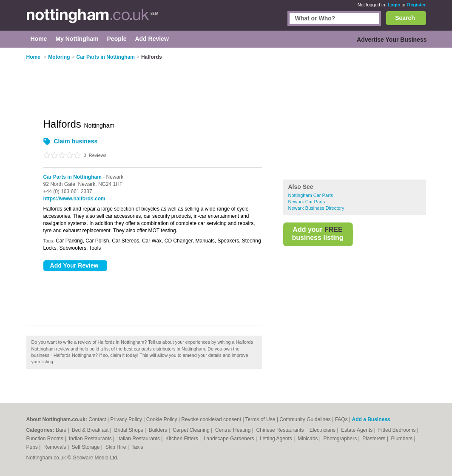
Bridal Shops (129, 430)
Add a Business (371, 419)
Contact (97, 419)
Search (405, 18)
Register (416, 5)
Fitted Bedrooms (397, 430)
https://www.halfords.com (74, 199)
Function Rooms (46, 439)
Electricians (323, 430)
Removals (55, 447)
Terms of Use (260, 419)
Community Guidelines (305, 419)
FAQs (341, 419)
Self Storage (86, 447)
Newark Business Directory (316, 208)
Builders (159, 430)
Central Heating (234, 430)
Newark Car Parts (307, 202)
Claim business (76, 141)
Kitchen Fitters (182, 439)
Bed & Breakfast (91, 430)
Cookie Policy (162, 419)
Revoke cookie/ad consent (211, 419)
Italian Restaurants (139, 439)
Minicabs (308, 439)
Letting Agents (277, 439)
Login (394, 5)
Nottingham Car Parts (311, 195)
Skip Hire (117, 447)
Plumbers (402, 439)
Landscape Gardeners (230, 439)
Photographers (341, 439)
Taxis (137, 447)
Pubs (33, 447)
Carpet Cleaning (192, 430)
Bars (62, 430)
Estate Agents (357, 430)
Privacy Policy (126, 419)
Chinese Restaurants (281, 430)
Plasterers (374, 439)
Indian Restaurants (91, 439)
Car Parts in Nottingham (72, 177)
